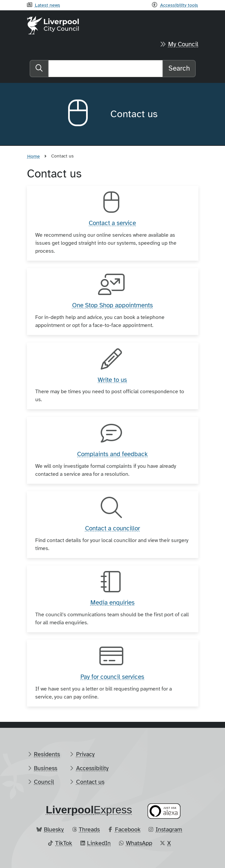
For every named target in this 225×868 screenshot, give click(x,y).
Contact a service (112, 223)
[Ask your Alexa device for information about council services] (164, 811)
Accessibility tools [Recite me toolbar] (179, 5)
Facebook (128, 829)
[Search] (106, 69)
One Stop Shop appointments (112, 305)
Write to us (112, 380)
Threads (89, 829)
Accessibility (92, 768)
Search (179, 68)
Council (44, 782)
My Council (183, 44)
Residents (47, 754)
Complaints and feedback (112, 454)
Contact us (90, 782)
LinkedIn (99, 843)
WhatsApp (139, 843)
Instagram (169, 829)
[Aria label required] (84, 114)
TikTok (64, 843)
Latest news (48, 5)
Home (34, 156)
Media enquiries (112, 603)
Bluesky (54, 829)
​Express (89, 810)
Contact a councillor (112, 528)
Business (46, 768)
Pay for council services (112, 677)
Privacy (85, 754)
